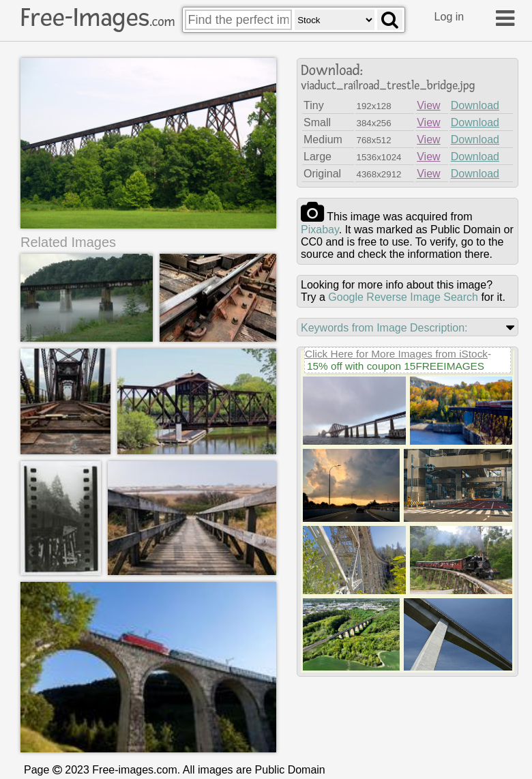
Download (475, 105)
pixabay (320, 230)
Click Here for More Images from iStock (396, 354)
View (428, 105)
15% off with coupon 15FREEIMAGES (396, 366)
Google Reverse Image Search (403, 297)
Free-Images (98, 18)
